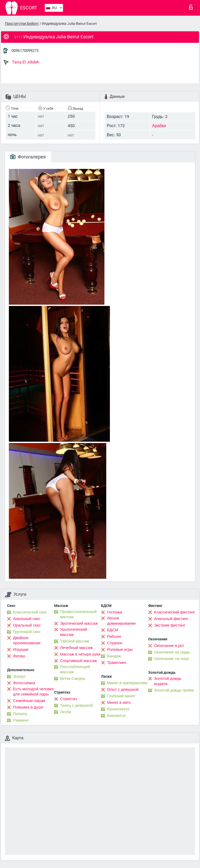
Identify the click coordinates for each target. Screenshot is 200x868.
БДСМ (113, 630)
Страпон (115, 643)
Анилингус (116, 716)
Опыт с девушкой (123, 689)
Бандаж (114, 656)
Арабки (159, 126)
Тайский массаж (75, 641)
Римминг (21, 720)
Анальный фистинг (171, 619)
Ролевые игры (120, 649)
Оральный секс (27, 625)
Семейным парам (29, 701)
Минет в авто (119, 702)
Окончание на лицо (172, 659)
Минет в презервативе (127, 683)
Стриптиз (69, 699)
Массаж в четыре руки (80, 654)
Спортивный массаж (79, 661)
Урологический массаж (74, 632)
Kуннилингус (118, 709)
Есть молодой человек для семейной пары (33, 692)
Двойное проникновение (27, 640)
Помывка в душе (28, 707)
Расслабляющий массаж (75, 669)
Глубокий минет (121, 696)
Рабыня (114, 636)
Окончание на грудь (172, 652)
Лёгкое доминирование (121, 621)
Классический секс (30, 612)
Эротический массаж (79, 623)
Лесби (66, 712)
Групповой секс (27, 632)
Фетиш (19, 656)
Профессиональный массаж (79, 614)
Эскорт (19, 676)
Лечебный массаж (77, 648)
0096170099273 (25, 51)
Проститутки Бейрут (22, 23)
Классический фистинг (175, 612)
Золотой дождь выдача (168, 681)
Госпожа (115, 612)
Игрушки (21, 649)
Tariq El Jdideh (21, 62)
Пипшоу (20, 714)
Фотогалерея (28, 157)
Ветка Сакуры (73, 678)
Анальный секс (27, 619)
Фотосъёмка (24, 683)
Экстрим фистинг (170, 625)
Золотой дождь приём (174, 690)
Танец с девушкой (76, 705)
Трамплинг (117, 663)
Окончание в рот (169, 646)
